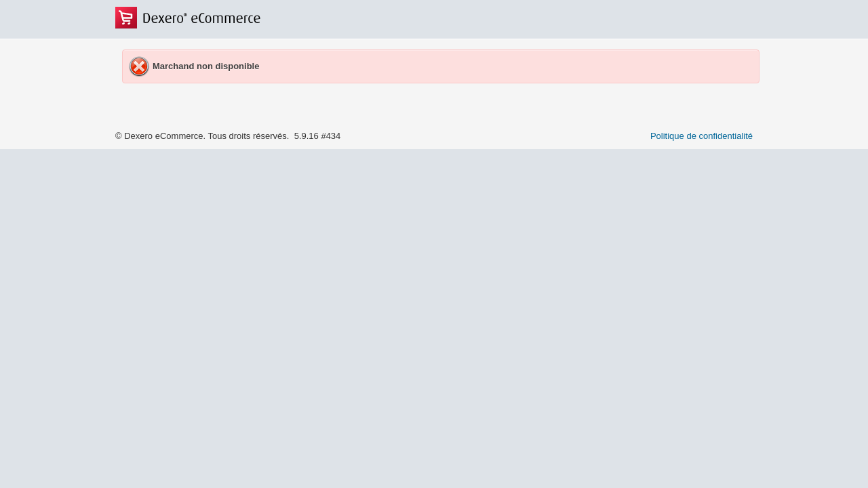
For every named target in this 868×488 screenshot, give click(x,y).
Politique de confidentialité (702, 136)
